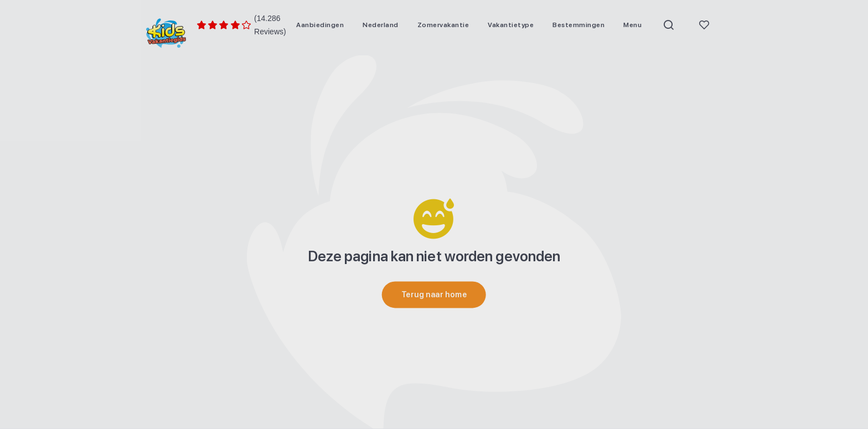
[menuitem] (320, 25)
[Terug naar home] (434, 294)
